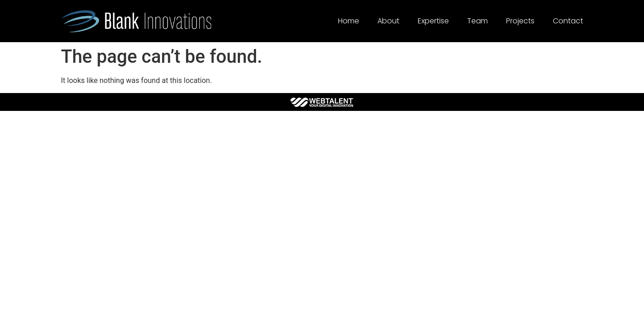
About (388, 21)
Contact (568, 21)
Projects (520, 21)
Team (478, 21)
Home (349, 21)
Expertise (433, 21)
